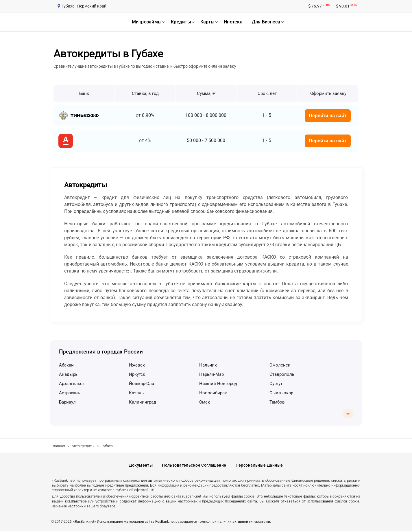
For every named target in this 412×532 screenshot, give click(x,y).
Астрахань (70, 393)
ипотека (233, 22)
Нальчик (208, 365)
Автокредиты (83, 446)
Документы (141, 465)
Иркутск (137, 374)
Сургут (276, 384)
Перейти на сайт (328, 116)
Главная (58, 446)
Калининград (143, 402)
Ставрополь (282, 374)
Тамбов (277, 402)
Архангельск (72, 384)
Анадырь (68, 374)
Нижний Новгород (218, 384)
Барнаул (67, 402)
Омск (205, 402)
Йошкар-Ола (142, 384)
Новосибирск (213, 393)
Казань (136, 393)
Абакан (66, 365)
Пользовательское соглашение (194, 465)
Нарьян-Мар (211, 374)
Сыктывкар (281, 393)
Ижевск (137, 365)
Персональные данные (259, 465)
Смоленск (280, 365)
